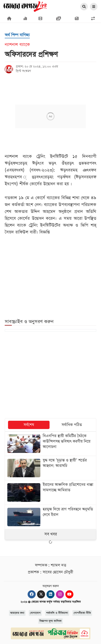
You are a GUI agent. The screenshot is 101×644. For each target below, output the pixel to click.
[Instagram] (60, 594)
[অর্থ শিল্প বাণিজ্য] (17, 35)
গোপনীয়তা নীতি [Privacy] (82, 613)
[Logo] (25, 6)
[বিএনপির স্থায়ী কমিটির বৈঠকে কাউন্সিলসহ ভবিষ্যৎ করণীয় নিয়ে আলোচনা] (50, 444)
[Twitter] (41, 594)
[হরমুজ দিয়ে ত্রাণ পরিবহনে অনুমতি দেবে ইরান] (50, 517)
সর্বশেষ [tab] (29, 425)
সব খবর (51, 534)
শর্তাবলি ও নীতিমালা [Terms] (57, 613)
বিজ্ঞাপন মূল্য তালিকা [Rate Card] (50, 621)
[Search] (84, 7)
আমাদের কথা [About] (17, 613)
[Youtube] (69, 594)
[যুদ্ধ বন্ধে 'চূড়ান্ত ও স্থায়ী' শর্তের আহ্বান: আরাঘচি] (50, 468)
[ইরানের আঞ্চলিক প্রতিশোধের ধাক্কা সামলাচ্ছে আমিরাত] (50, 492)
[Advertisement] (50, 375)
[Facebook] (32, 594)
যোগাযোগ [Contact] (35, 613)
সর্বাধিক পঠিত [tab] (72, 425)
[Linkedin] (50, 594)
